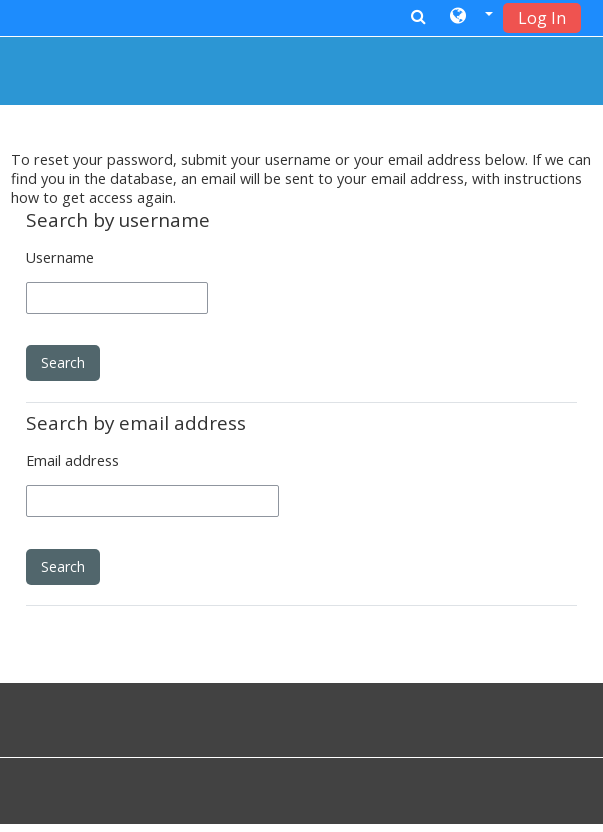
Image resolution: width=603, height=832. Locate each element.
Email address (72, 460)
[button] (471, 17)
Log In (542, 18)
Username (60, 257)
